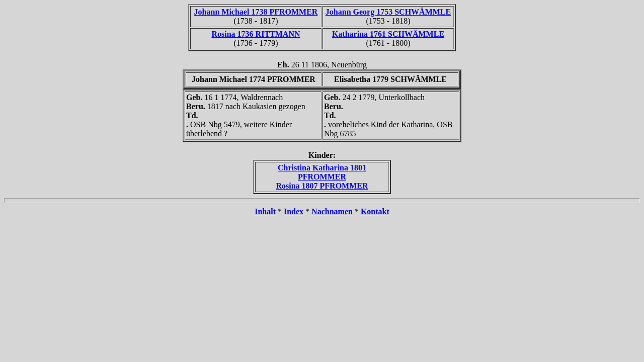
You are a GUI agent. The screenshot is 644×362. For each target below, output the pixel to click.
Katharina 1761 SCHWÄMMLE (388, 34)
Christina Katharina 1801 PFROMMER (322, 172)
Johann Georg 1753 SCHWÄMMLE (388, 12)
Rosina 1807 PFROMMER (322, 186)
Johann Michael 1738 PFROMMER (256, 12)
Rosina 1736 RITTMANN (256, 34)
